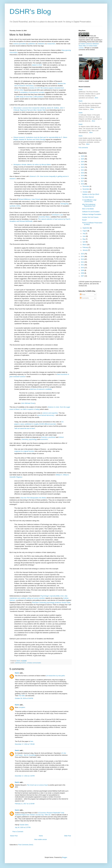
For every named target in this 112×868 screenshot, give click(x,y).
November (86, 189)
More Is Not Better (88, 209)
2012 (83, 262)
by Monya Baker (32, 165)
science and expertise (50, 413)
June (84, 236)
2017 (83, 181)
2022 (83, 167)
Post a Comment (18, 832)
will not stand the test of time (25, 428)
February (86, 247)
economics (44, 439)
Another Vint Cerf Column (90, 217)
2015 (83, 254)
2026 (83, 156)
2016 (83, 184)
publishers (32, 44)
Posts (83, 295)
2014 (83, 256)
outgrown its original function (24, 451)
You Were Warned (88, 197)
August (85, 231)
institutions (41, 44)
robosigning (64, 204)
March (85, 245)
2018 (83, 178)
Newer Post (14, 836)
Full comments (83, 148)
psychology (33, 439)
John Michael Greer (28, 403)
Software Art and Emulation (91, 212)
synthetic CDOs (15, 206)
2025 (83, 159)
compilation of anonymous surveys (32, 92)
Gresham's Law (57, 215)
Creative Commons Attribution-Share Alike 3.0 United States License (89, 46)
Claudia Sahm (24, 825)
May (84, 239)
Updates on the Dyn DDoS (91, 194)
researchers (51, 44)
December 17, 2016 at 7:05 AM (25, 744)
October (85, 192)
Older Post (67, 836)
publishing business (21, 663)
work (97, 42)
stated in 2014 (37, 65)
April (84, 242)
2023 (83, 164)
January (85, 250)
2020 (83, 173)
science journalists (20, 44)
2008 (83, 273)
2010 (83, 268)
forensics (44, 437)
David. (17, 673)
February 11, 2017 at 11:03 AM (25, 804)
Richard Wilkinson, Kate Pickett (29, 199)
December (86, 186)
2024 (83, 162)
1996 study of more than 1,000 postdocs (30, 97)
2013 (83, 259)
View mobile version (41, 839)
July (84, 234)
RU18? (84, 220)
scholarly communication (34, 663)
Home (41, 836)
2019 (83, 176)
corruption (22, 707)
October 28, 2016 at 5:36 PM (24, 698)
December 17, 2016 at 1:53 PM (25, 776)
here (32, 741)
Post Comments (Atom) (26, 845)
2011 (83, 265)
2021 (83, 170)
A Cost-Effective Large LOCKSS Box (89, 201)
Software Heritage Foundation (92, 214)
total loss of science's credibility (41, 389)
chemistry (25, 439)
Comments (84, 298)
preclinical (52, 437)
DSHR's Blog (30, 11)
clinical (61, 437)
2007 (83, 276)
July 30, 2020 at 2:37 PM (23, 827)
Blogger (65, 857)
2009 (83, 270)
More (96, 98)
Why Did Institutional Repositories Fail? (89, 205)
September (86, 228)
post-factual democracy (46, 415)
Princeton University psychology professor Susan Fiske (51, 603)
